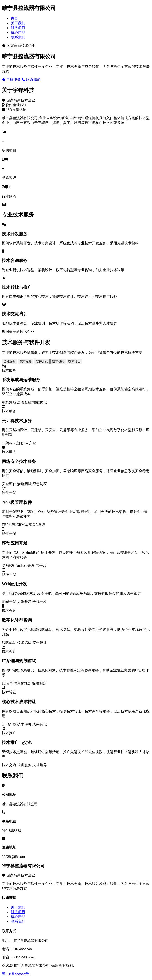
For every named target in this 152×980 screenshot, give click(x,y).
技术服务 (26, 361)
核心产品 (18, 33)
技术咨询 (58, 361)
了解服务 (12, 80)
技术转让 (74, 361)
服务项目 (18, 28)
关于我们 (18, 23)
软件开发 (42, 361)
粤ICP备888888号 (15, 974)
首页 (14, 18)
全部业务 (9, 361)
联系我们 (18, 37)
